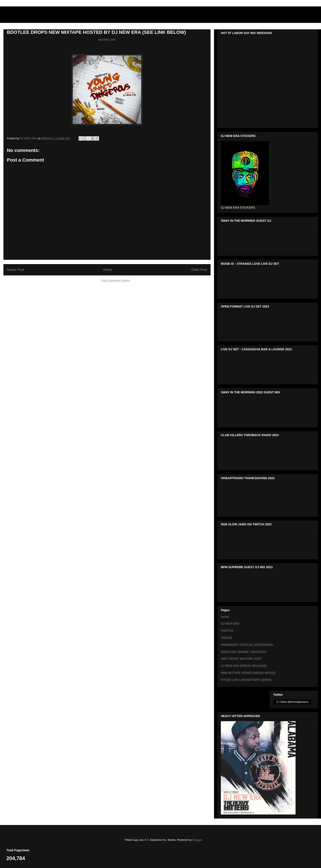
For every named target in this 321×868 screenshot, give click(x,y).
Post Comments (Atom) (115, 281)
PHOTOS (227, 631)
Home (108, 270)
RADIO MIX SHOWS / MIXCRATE (244, 652)
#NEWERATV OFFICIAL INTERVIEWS (247, 645)
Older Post (199, 270)
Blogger (197, 840)
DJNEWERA (28, 16)
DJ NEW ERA (230, 624)
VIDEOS (227, 638)
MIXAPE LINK (107, 40)
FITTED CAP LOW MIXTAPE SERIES (246, 680)
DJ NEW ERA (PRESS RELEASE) (244, 666)
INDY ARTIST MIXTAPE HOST (241, 659)
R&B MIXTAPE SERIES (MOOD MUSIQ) (248, 673)
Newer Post (16, 270)
